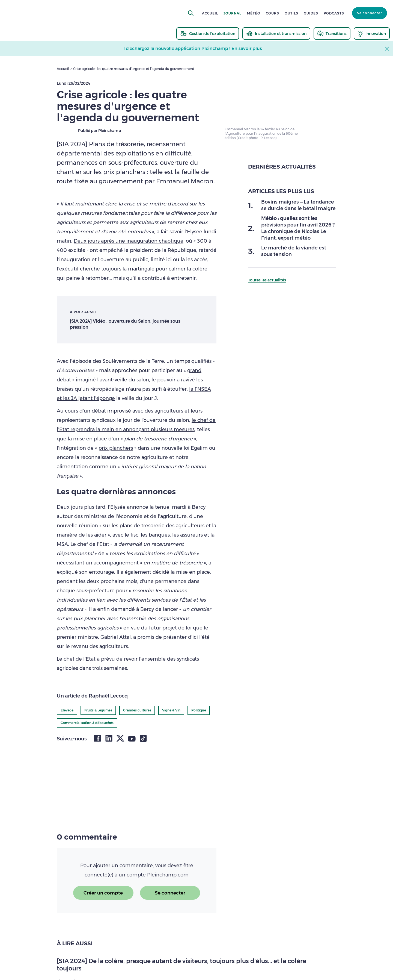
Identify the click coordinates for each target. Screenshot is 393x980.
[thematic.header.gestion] (208, 33)
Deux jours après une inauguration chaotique (129, 241)
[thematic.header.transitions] (332, 33)
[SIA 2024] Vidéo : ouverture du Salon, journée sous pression (125, 324)
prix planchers (116, 448)
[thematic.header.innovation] (372, 33)
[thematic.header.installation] (276, 33)
